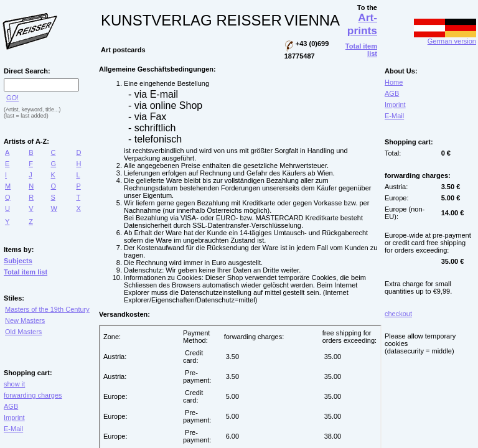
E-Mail (13, 429)
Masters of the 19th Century (47, 309)
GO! (12, 98)
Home (394, 82)
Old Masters (23, 332)
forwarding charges (33, 395)
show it (14, 384)
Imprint (14, 418)
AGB (11, 406)
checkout (398, 314)
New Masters (25, 320)
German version (445, 38)
